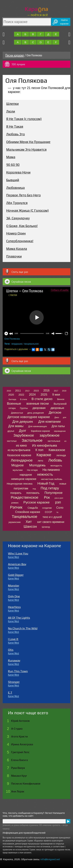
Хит (29, 522)
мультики (18, 470)
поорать (16, 493)
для (64, 417)
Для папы (58, 426)
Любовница (15, 188)
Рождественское (24, 497)
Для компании (49, 422)
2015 (36, 391)
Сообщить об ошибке (60, 290)
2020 (11, 395)
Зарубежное (24, 435)
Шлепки (12, 104)
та (57, 512)
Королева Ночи (18, 172)
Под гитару (50, 488)
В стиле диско (42, 399)
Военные (14, 404)
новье (63, 484)
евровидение (60, 431)
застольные (54, 441)
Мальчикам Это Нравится (26, 149)
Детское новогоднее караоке (29, 417)
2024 (32, 395)
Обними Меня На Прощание (28, 142)
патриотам (21, 488)
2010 (9, 391)
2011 (18, 391)
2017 (56, 391)
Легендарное (22, 460)
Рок (47, 497)
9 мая (56, 395)
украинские (15, 522)
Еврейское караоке (40, 431)
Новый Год (46, 483)
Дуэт (23, 431)
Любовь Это (16, 134)
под (34, 489)
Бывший (13, 180)
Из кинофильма (45, 445)
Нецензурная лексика (20, 484)
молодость (56, 466)
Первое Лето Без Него (23, 195)
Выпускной (60, 404)
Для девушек (23, 422)
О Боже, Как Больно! (22, 226)
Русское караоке (36, 502)
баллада (12, 399)
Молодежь (37, 465)
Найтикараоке (64, 22)
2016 (46, 390)
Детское (55, 412)
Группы (24, 408)
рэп (58, 502)
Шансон (30, 526)
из (65, 441)
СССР (48, 512)
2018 (64, 391)
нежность (45, 474)
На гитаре (32, 470)
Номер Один (16, 233)
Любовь (55, 460)
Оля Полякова (12, 339)
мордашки (17, 344)
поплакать (33, 493)
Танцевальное (24, 517)
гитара (12, 408)
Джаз (57, 417)
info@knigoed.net (50, 859)
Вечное (61, 399)
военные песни (38, 404)
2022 (21, 395)
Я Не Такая (15, 126)
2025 (44, 395)
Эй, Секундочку (18, 218)
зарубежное (50, 435)
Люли (11, 111)
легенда (61, 455)
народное (26, 475)
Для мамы (16, 426)
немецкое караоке (24, 479)
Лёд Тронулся (17, 203)
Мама (11, 157)
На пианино (51, 470)
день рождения (36, 413)
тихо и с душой (52, 517)
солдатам (47, 508)
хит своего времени (51, 522)
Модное (18, 465)
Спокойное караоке (28, 512)
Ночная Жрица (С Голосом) (27, 210)
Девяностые (17, 413)
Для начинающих (38, 426)
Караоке (44, 455)
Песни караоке (15, 55)
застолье (12, 441)
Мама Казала (17, 249)
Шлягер (46, 527)
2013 (27, 391)
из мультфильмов (19, 450)
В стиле (24, 399)
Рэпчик (16, 507)
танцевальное (31, 344)
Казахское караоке (19, 455)
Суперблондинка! (20, 241)
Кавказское (57, 450)
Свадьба (33, 508)
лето (40, 461)
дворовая (39, 408)
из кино (21, 446)
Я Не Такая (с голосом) (24, 119)
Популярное (54, 493)
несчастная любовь (52, 479)
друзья (11, 431)
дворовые (57, 408)
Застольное (32, 440)
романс (15, 503)
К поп (39, 450)
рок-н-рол (59, 498)
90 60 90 (13, 165)
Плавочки (14, 256)
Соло (60, 508)
